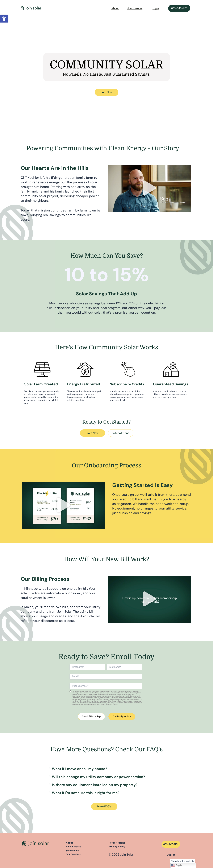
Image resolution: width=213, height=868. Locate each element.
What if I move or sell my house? (80, 769)
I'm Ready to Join (122, 716)
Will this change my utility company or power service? (98, 777)
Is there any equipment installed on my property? (95, 785)
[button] (4, 19)
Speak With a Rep (91, 716)
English (177, 866)
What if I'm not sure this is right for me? (86, 793)
